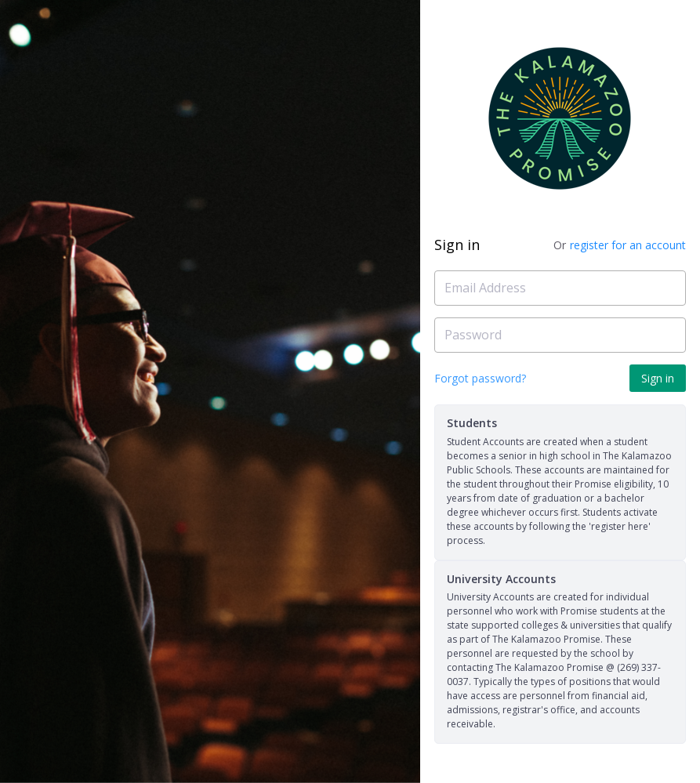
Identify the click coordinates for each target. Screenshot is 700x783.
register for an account (628, 245)
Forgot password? (480, 378)
